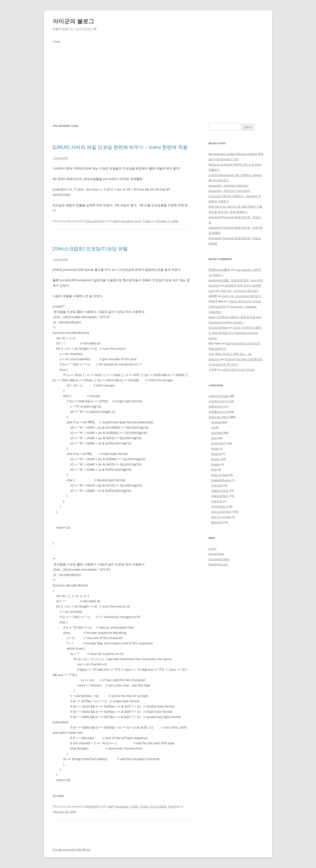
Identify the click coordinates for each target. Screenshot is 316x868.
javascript (122, 806)
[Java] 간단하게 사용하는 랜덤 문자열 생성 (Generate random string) (235, 333)
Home (57, 42)
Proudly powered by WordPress (72, 849)
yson (212, 291)
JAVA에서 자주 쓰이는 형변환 (243, 285)
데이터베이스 (220, 506)
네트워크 (217, 501)
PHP (214, 470)
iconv (138, 221)
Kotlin (215, 449)
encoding (127, 221)
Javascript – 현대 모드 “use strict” (230, 191)
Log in (212, 549)
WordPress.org (218, 564)
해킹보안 (217, 522)
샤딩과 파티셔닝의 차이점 (245, 301)
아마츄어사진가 (218, 401)
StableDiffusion (221, 480)
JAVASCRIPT (92, 806)
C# (213, 428)
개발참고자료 (220, 491)
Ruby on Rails (220, 475)
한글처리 (174, 806)
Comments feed (219, 559)
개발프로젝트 (220, 496)
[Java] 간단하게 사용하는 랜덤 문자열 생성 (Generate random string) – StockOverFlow (235, 322)
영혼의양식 (216, 406)
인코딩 (147, 221)
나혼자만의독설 (218, 396)
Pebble (216, 464)
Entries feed (216, 554)
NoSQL (216, 459)
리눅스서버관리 (95, 221)
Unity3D (216, 485)
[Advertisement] (158, 85)
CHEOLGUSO (217, 307)
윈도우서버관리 (221, 517)
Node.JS (216, 454)
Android (216, 422)
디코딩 (134, 806)
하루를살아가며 (218, 412)
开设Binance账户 (219, 270)
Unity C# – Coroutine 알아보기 (239, 291)
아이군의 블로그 (73, 21)
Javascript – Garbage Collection (228, 185)
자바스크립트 (158, 806)
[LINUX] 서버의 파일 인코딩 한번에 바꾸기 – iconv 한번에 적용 (120, 147)
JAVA (214, 438)
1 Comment (60, 158)
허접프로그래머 (218, 417)
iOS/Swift (217, 433)
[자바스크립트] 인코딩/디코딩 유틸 (90, 248)
